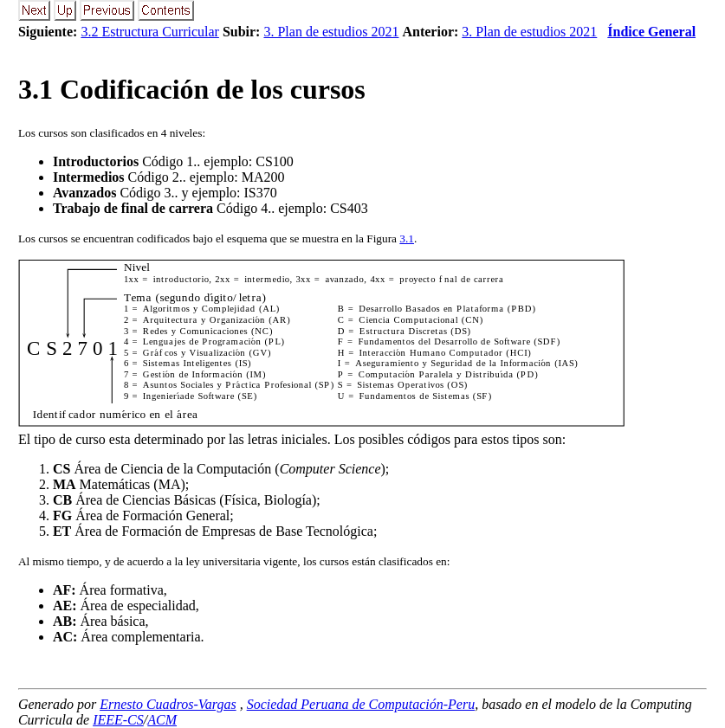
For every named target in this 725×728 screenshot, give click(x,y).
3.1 (407, 238)
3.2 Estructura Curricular (150, 32)
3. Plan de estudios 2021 (331, 32)
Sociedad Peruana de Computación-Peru (361, 704)
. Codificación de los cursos (192, 89)
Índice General (651, 32)
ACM (162, 720)
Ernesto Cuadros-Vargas (168, 704)
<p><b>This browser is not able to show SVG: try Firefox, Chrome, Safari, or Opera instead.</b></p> (321, 344)
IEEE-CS (118, 720)
